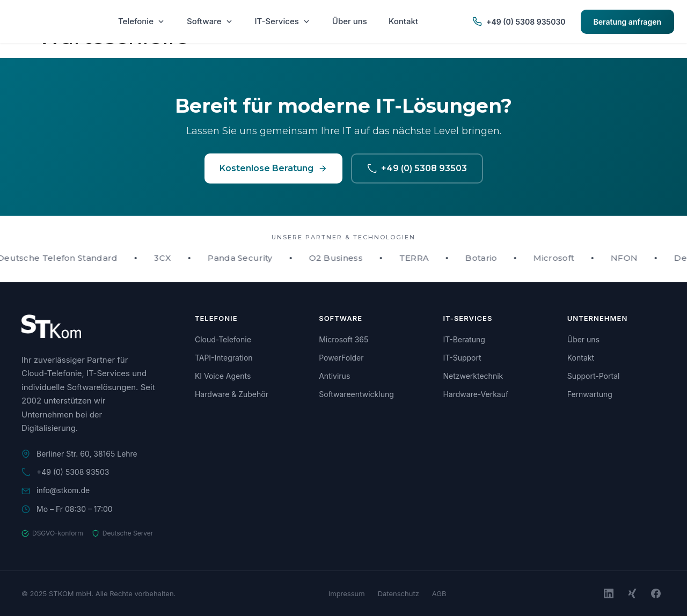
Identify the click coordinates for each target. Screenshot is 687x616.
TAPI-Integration (224, 358)
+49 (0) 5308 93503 (417, 168)
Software (210, 21)
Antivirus (334, 376)
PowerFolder (341, 358)
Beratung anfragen (627, 22)
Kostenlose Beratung (273, 168)
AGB (439, 593)
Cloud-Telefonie (223, 339)
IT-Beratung (464, 339)
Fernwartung (590, 394)
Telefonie (142, 21)
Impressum (347, 593)
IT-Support (462, 358)
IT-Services (283, 21)
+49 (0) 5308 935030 (519, 21)
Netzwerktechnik (473, 376)
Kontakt (403, 21)
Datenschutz (399, 593)
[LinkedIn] (609, 593)
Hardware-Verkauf (476, 394)
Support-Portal (594, 376)
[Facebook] (656, 593)
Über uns (350, 21)
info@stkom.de (63, 490)
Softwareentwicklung (356, 394)
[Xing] (632, 593)
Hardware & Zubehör (232, 394)
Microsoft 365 (343, 339)
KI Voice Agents (223, 376)
